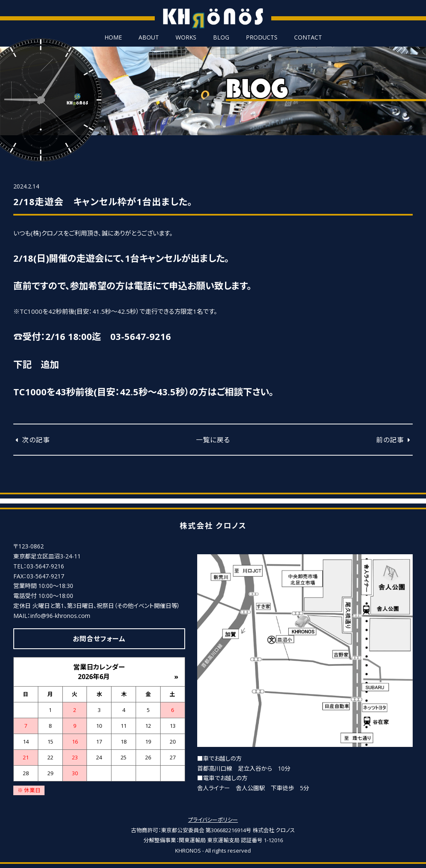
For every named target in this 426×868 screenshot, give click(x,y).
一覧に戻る (213, 440)
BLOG (221, 37)
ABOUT (149, 37)
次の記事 (32, 440)
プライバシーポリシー (213, 820)
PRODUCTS (262, 37)
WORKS (186, 37)
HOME (113, 37)
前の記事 (394, 440)
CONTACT (308, 37)
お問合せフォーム (99, 639)
